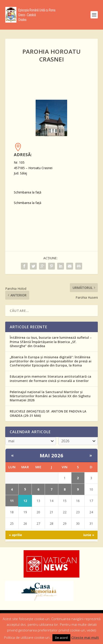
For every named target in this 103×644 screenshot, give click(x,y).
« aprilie (15, 535)
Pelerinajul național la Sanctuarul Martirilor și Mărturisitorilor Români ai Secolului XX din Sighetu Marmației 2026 (50, 396)
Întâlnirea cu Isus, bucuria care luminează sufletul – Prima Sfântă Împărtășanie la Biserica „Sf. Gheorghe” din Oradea (51, 342)
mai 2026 (52, 455)
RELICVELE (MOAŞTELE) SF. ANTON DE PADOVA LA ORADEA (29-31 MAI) (48, 413)
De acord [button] (61, 638)
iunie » (89, 535)
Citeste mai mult (85, 637)
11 (12, 501)
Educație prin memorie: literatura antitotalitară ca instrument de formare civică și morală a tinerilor (50, 378)
